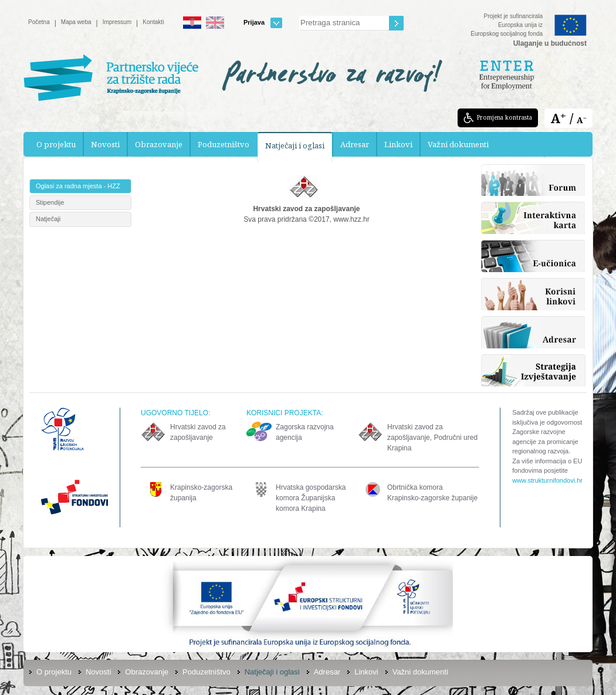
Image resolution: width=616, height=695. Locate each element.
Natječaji (48, 219)
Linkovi (398, 144)
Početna (39, 22)
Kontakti (153, 22)
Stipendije (50, 202)
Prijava (263, 23)
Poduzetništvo (224, 144)
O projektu (56, 144)
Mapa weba (76, 22)
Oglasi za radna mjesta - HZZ (78, 186)
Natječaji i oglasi (295, 145)
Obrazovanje (159, 144)
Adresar (355, 144)
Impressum (117, 22)
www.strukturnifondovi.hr (547, 480)
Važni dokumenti (458, 144)
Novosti (105, 144)
